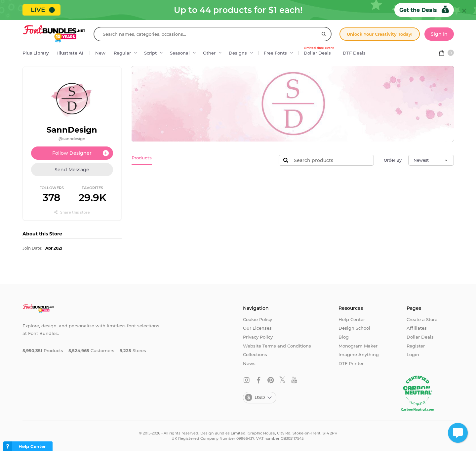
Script (150, 53)
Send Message (72, 170)
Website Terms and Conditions (277, 346)
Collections (255, 354)
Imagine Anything (359, 354)
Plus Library (36, 53)
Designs (238, 53)
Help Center (352, 319)
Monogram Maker (358, 346)
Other (209, 53)
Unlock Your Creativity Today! (380, 34)
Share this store (72, 212)
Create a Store (422, 319)
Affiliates (417, 328)
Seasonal (180, 53)
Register (416, 346)
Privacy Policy (258, 337)
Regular (122, 53)
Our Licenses (257, 328)
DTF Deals (354, 53)
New (100, 53)
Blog (344, 337)
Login (413, 354)
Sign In (439, 34)
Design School (354, 328)
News (249, 363)
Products (142, 158)
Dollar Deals (319, 51)
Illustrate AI (70, 53)
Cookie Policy (258, 319)
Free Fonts (275, 53)
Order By (393, 160)
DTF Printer (351, 363)
